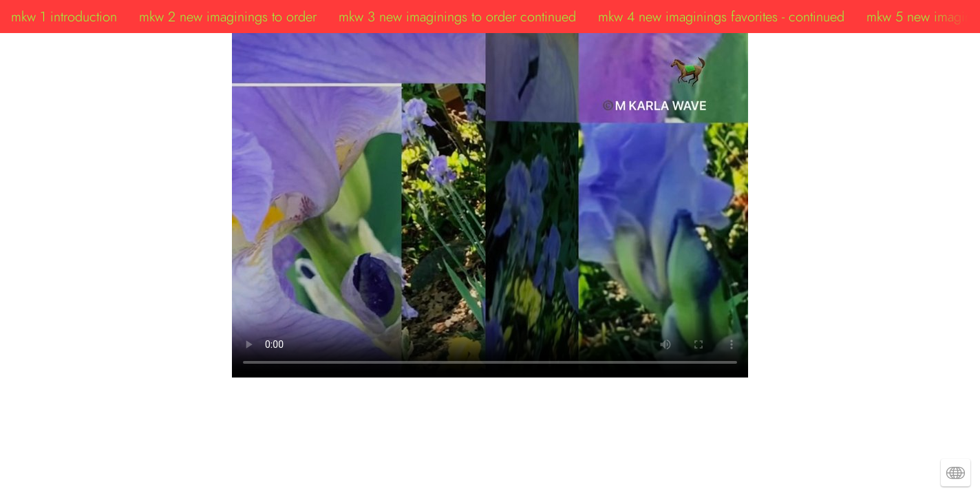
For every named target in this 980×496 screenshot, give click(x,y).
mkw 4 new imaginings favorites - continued (721, 17)
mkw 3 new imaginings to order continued (457, 17)
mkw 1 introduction (64, 17)
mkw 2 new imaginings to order (228, 17)
